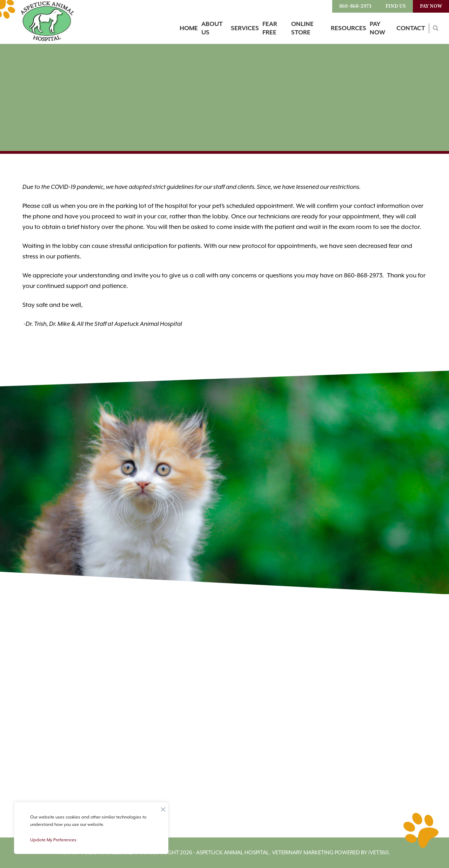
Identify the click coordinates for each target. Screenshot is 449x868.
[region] (91, 828)
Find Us (396, 6)
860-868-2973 (355, 6)
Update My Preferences (53, 840)
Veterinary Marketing (303, 853)
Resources (349, 28)
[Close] (163, 808)
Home (189, 28)
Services (245, 28)
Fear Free (270, 28)
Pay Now (431, 6)
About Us (212, 28)
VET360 (378, 853)
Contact (411, 28)
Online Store (302, 28)
